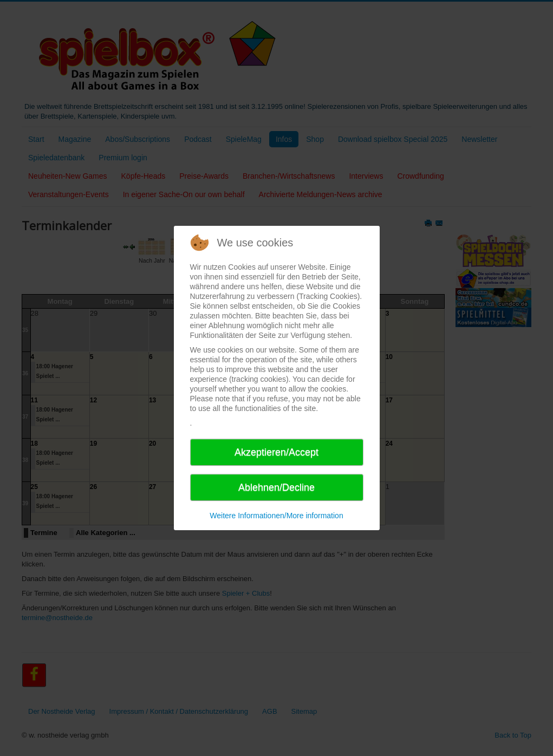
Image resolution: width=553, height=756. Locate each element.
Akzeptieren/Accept (276, 452)
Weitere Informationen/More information (276, 516)
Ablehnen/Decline (276, 487)
